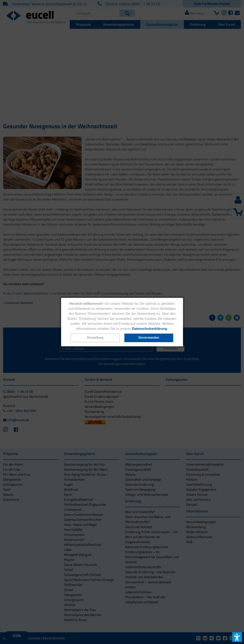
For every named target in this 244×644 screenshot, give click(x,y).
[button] (95, 338)
